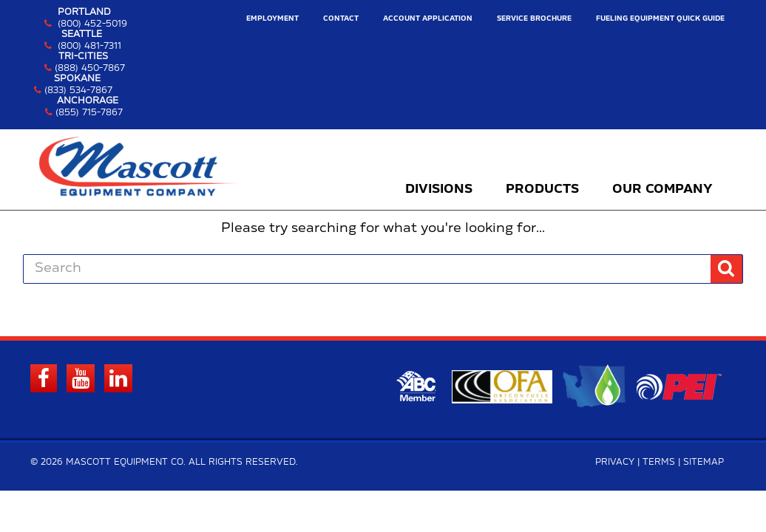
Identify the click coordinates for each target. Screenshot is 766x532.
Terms (659, 462)
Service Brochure (534, 19)
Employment (272, 19)
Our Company (662, 189)
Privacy (615, 462)
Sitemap (704, 462)
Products (542, 189)
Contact (341, 19)
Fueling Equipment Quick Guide (660, 19)
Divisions (439, 189)
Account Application (428, 19)
